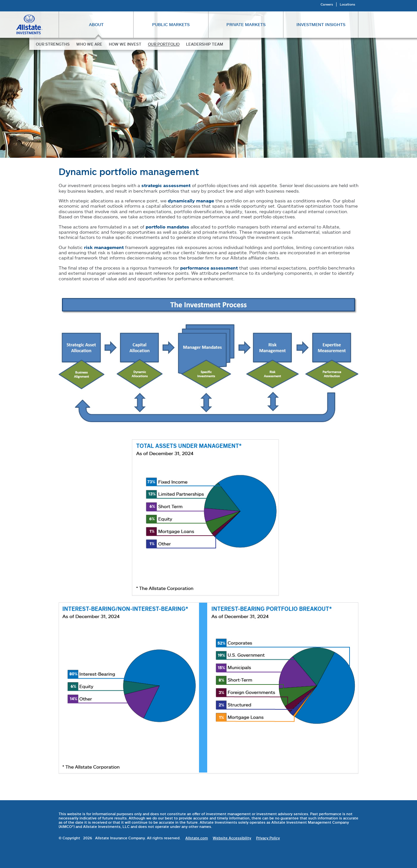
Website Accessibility (232, 838)
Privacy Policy (268, 838)
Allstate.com (197, 838)
